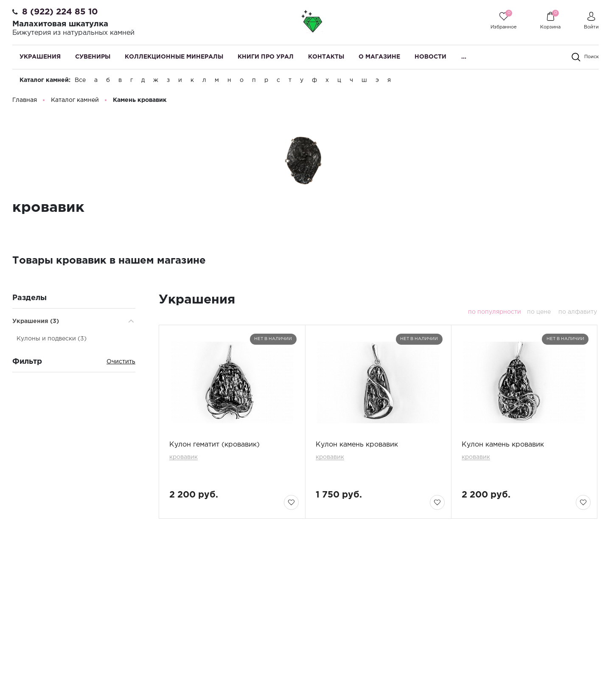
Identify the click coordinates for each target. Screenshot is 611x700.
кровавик (184, 459)
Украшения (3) (36, 323)
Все (80, 80)
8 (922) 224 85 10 (60, 12)
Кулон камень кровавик (357, 446)
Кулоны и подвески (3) (52, 340)
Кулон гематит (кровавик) (214, 446)
